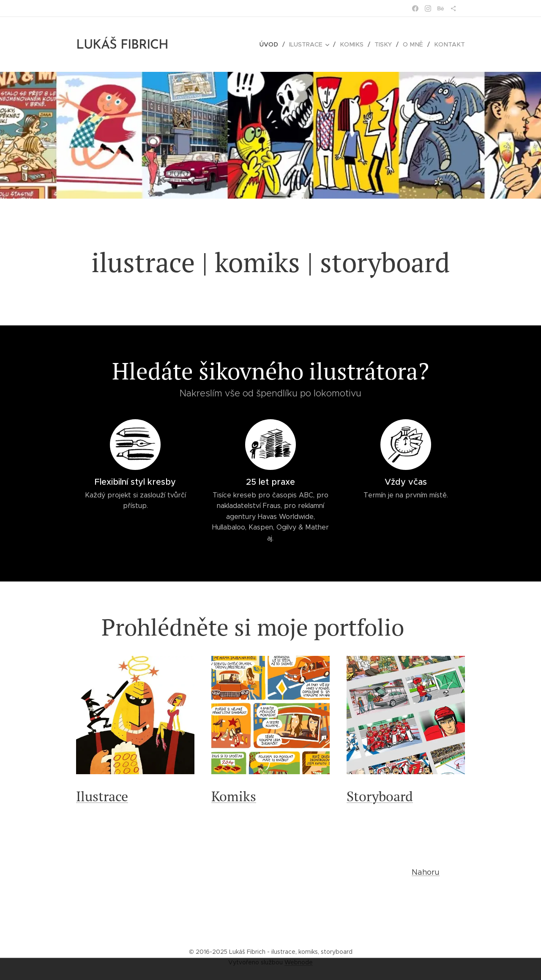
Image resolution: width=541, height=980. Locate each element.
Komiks (234, 796)
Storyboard (380, 796)
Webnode (299, 962)
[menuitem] (276, 44)
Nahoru (426, 872)
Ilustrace (102, 796)
